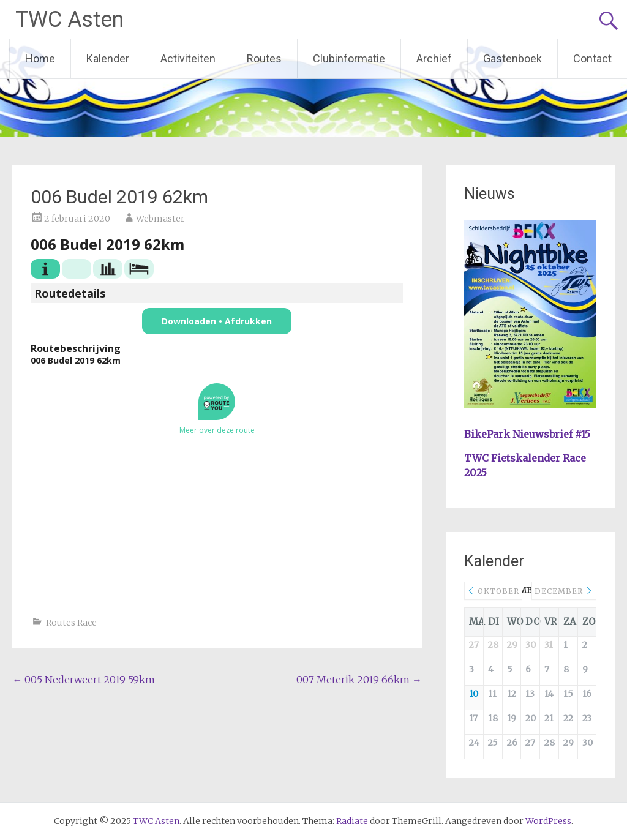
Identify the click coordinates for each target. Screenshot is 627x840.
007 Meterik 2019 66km (359, 680)
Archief (434, 58)
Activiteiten (188, 58)
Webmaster (160, 219)
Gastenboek (512, 58)
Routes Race (71, 623)
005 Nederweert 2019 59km (84, 680)
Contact (592, 58)
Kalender (108, 58)
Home (40, 58)
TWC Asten (69, 20)
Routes (264, 58)
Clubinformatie (349, 58)
